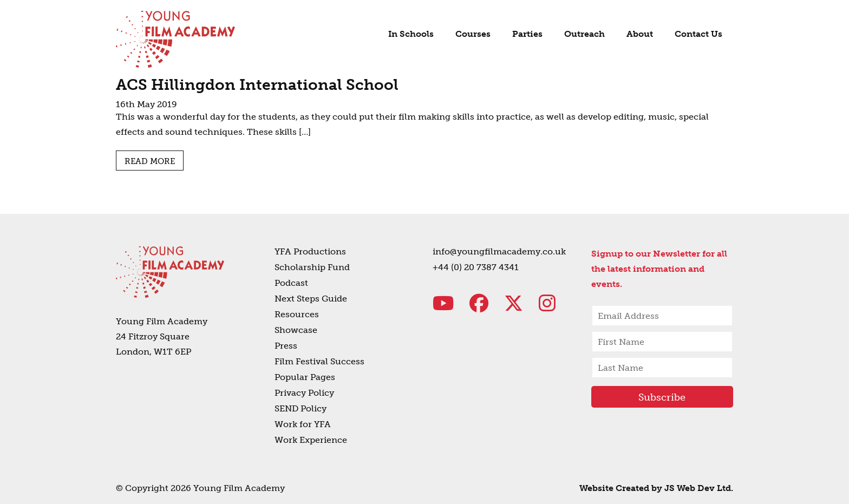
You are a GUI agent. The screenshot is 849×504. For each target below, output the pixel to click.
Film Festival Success (319, 361)
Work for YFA (303, 424)
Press (286, 346)
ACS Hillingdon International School (257, 85)
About (640, 34)
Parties (527, 34)
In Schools (411, 34)
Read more (150, 161)
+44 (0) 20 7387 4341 (476, 267)
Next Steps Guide (311, 299)
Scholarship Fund (312, 267)
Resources (297, 314)
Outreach (584, 34)
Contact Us (698, 34)
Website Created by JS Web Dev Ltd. (656, 488)
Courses (473, 34)
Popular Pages (305, 377)
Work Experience (311, 440)
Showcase (296, 330)
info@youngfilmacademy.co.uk (499, 251)
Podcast (291, 283)
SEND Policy (301, 408)
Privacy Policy (304, 393)
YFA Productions (310, 251)
